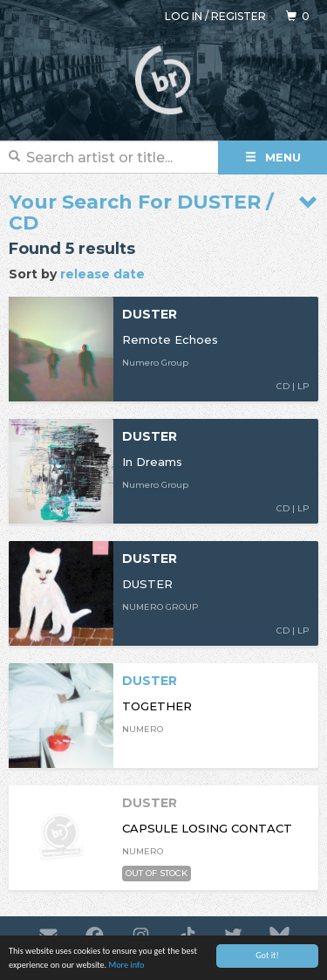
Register (238, 16)
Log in (184, 16)
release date (102, 274)
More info (126, 966)
